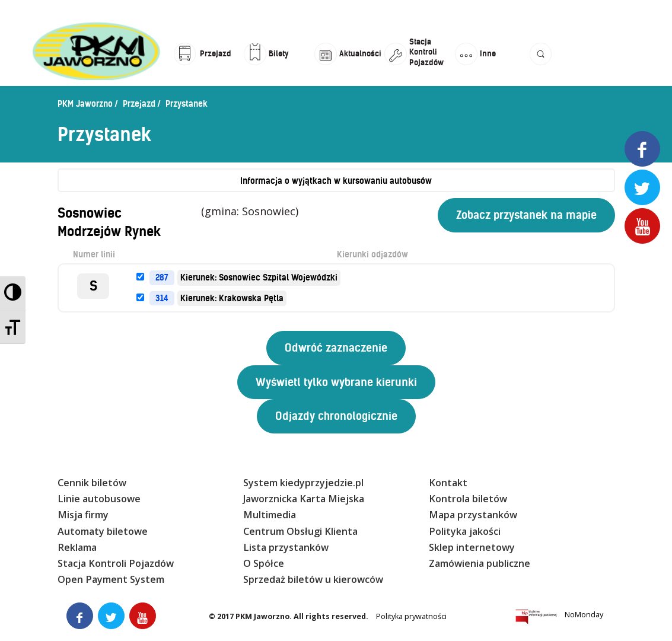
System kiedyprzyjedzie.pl (303, 483)
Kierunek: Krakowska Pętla (232, 298)
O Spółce (264, 563)
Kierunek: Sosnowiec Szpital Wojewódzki (259, 278)
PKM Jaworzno (85, 104)
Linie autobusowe (99, 499)
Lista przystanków (286, 547)
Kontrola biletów (468, 499)
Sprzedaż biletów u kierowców (313, 579)
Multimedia (270, 515)
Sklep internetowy (472, 547)
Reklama (77, 547)
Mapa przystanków (473, 515)
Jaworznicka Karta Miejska (304, 499)
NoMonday (584, 615)
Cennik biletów (92, 483)
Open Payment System (111, 579)
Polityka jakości (465, 531)
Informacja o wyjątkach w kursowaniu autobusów (336, 181)
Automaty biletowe (103, 531)
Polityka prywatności (411, 616)
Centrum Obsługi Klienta (300, 531)
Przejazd (139, 104)
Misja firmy (83, 515)
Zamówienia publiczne (480, 563)
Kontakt (448, 483)
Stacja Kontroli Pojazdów (116, 563)
